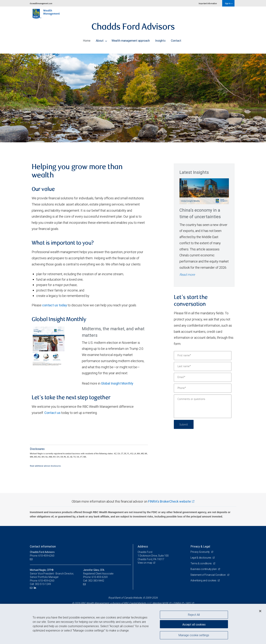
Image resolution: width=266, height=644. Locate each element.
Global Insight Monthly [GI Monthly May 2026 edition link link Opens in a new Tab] (117, 383)
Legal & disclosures (201, 558)
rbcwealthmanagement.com (41, 3)
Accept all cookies (194, 624)
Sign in (229, 3)
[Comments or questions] (203, 406)
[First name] (203, 356)
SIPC (188, 603)
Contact (176, 40)
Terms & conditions (201, 563)
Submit (184, 424)
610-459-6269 (100, 577)
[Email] (203, 377)
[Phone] (203, 388)
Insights (160, 40)
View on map (145, 563)
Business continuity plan (204, 569)
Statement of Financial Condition (209, 575)
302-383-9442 (96, 581)
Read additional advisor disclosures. (46, 466)
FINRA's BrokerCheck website (169, 501)
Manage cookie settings (194, 635)
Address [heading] (143, 546)
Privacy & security (200, 552)
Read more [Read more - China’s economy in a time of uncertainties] (187, 275)
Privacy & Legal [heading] (200, 546)
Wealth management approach (131, 40)
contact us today (55, 305)
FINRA (177, 603)
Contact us (52, 413)
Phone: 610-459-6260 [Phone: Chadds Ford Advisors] (42, 556)
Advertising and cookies (204, 580)
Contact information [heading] (43, 546)
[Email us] (32, 559)
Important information (208, 3)
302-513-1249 (43, 584)
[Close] (260, 611)
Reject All (194, 615)
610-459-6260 (46, 581)
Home (87, 40)
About (101, 40)
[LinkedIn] (35, 588)
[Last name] (203, 366)
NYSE (165, 603)
